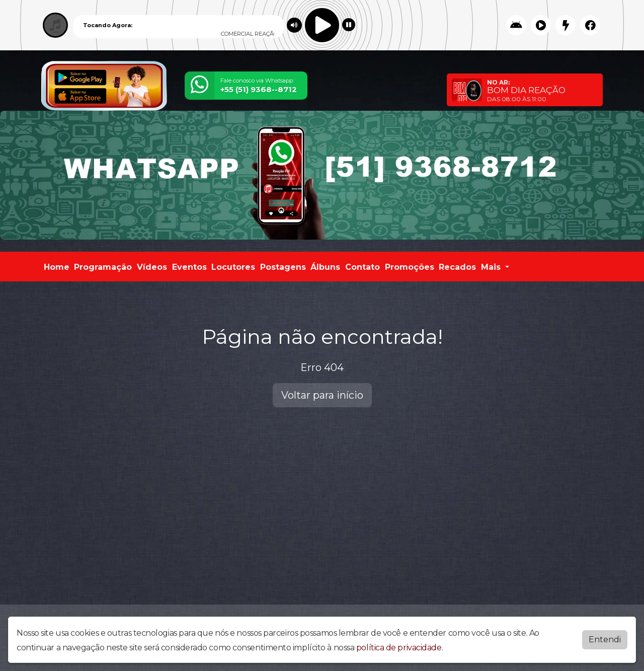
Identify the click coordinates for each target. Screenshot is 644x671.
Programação (103, 267)
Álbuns (325, 267)
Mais (492, 267)
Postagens (283, 267)
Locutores (233, 267)
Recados (457, 267)
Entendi (605, 645)
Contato (363, 267)
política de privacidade (399, 653)
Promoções (410, 267)
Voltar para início (322, 395)
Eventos (189, 267)
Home (57, 267)
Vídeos (152, 267)
